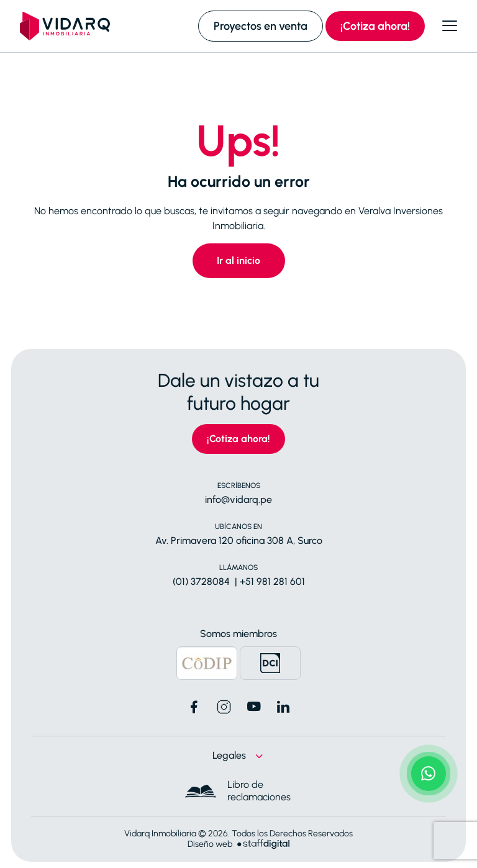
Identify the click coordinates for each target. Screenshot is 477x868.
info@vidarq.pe (238, 500)
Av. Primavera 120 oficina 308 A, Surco (239, 540)
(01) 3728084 (201, 581)
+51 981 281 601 (272, 581)
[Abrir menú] (450, 26)
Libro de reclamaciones (259, 791)
